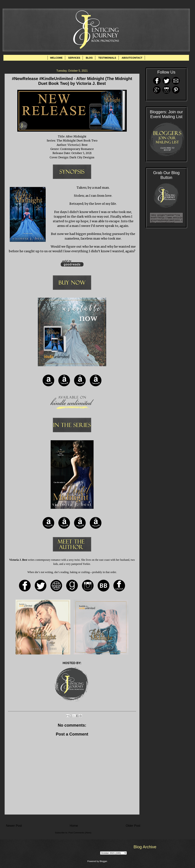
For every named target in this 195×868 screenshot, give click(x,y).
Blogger (103, 861)
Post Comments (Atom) (80, 833)
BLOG (89, 58)
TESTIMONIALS (107, 58)
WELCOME (56, 58)
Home (74, 826)
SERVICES (74, 58)
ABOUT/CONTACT (132, 58)
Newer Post (14, 826)
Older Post (133, 826)
